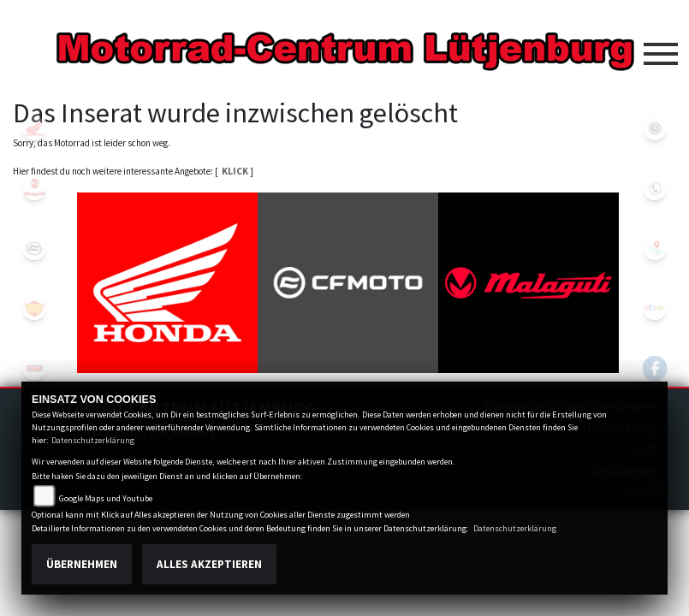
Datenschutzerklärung (93, 440)
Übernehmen (82, 564)
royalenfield (34, 308)
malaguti (34, 188)
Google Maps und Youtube (106, 498)
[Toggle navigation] (661, 47)
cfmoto (34, 248)
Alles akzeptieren (209, 564)
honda (34, 128)
